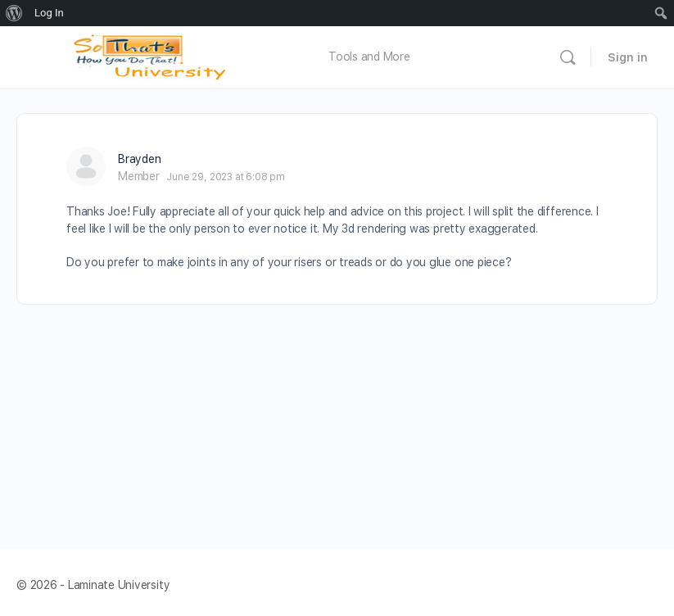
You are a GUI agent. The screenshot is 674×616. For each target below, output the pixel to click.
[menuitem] (14, 13)
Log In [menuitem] (49, 13)
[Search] (568, 57)
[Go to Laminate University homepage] (154, 55)
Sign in (628, 57)
